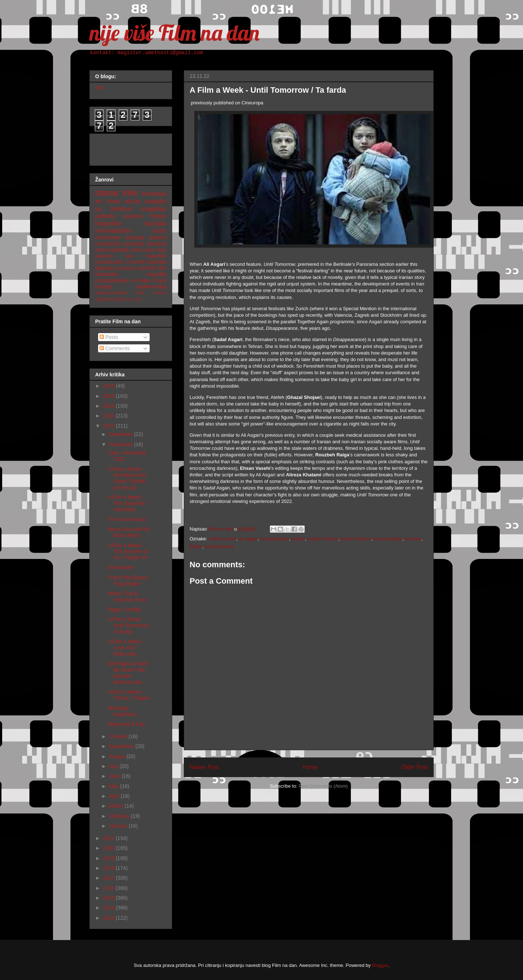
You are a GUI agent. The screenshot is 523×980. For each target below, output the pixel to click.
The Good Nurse (127, 519)
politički (105, 216)
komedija (154, 194)
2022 (110, 426)
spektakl (119, 250)
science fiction (144, 216)
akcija (133, 201)
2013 (110, 918)
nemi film (134, 299)
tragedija (157, 274)
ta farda (413, 539)
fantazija (135, 237)
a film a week (222, 539)
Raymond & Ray (126, 724)
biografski (108, 223)
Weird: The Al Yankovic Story (127, 597)
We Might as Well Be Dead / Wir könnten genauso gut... (127, 673)
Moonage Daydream (122, 711)
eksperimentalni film (119, 293)
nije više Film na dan (174, 33)
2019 (110, 858)
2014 (110, 908)
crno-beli (136, 262)
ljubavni (158, 237)
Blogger (380, 965)
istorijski (155, 223)
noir (129, 256)
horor (113, 201)
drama (298, 539)
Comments (115, 348)
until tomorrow (220, 546)
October (119, 736)
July (114, 766)
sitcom (160, 293)
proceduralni (109, 262)
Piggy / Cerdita (125, 609)
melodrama (108, 237)
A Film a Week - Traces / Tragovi (129, 695)
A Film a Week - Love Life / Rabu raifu (126, 648)
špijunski (105, 268)
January (119, 826)
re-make (141, 280)
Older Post (414, 767)
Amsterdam (121, 567)
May (114, 786)
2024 (110, 406)
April (115, 796)
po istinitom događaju (131, 209)
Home (310, 767)
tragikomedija (151, 287)
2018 (110, 868)
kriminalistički (113, 231)
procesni (127, 268)
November (121, 444)
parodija (157, 262)
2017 (110, 878)
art (99, 201)
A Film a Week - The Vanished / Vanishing (127, 503)
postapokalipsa (112, 280)
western (104, 256)
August (117, 756)
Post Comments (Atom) (323, 786)
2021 (110, 838)
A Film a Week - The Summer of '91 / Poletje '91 (128, 552)
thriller (196, 546)
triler (130, 193)
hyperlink (156, 256)
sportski (147, 268)
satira (101, 250)
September (122, 746)
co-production (274, 539)
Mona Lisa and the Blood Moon (129, 532)
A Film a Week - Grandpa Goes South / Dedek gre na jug (127, 478)
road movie (142, 250)
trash (160, 231)
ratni (161, 250)
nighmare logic (110, 299)
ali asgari (248, 539)
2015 (110, 898)
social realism (388, 539)
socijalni (155, 201)
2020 (110, 848)
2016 (110, 888)
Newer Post (204, 767)
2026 (110, 386)
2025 (110, 396)
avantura (157, 244)
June (115, 776)
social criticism (356, 539)
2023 (110, 416)
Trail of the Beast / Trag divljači (128, 581)
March (117, 806)
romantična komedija (119, 244)
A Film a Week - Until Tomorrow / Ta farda (129, 625)
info (99, 88)
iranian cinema (323, 539)
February (120, 816)
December (121, 434)
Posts (109, 337)
